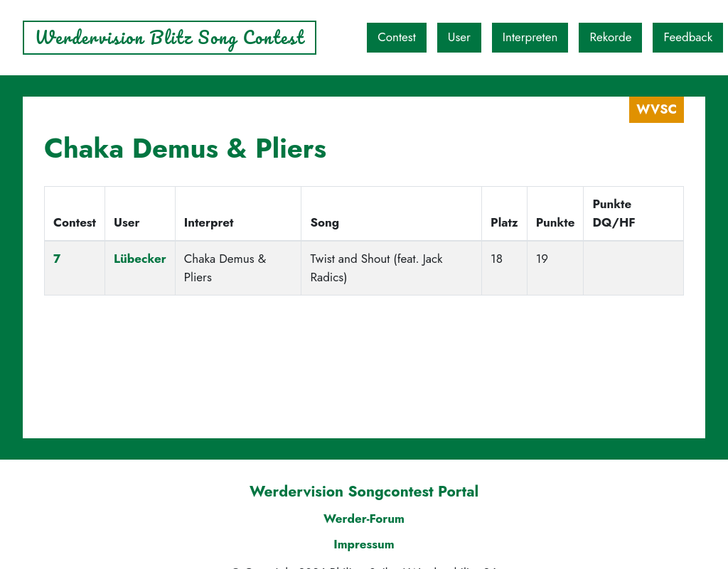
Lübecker (140, 259)
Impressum (364, 544)
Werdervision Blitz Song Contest (170, 37)
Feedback (688, 37)
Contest (397, 37)
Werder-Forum (364, 519)
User (459, 37)
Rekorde (610, 37)
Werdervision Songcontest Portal (364, 492)
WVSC (657, 109)
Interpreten (530, 37)
